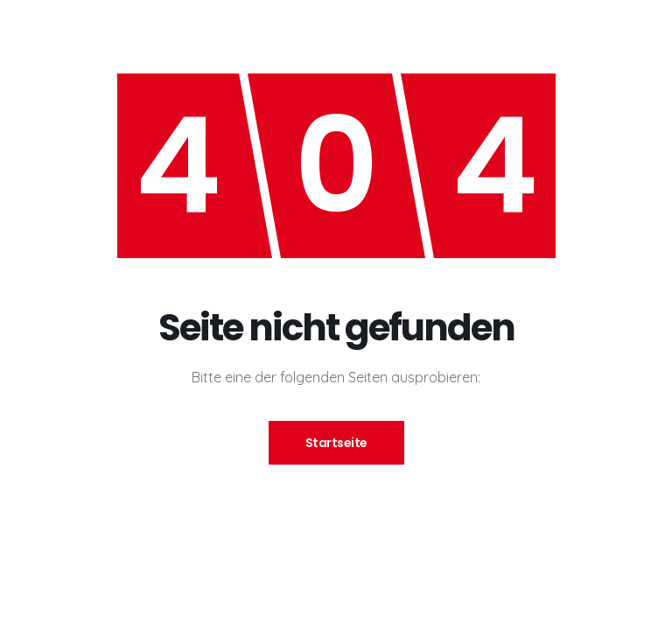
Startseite (336, 443)
